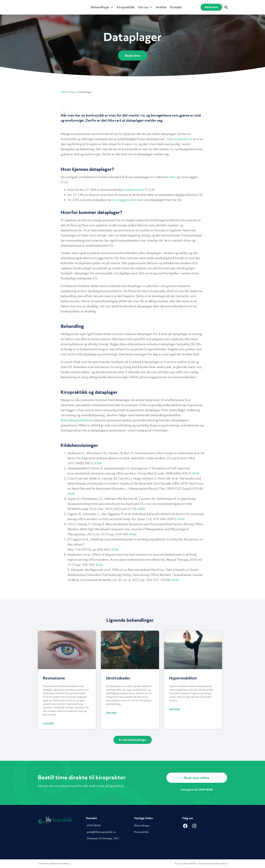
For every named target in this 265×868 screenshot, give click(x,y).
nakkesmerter (135, 190)
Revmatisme (54, 678)
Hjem (64, 92)
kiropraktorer (183, 139)
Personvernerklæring (60, 864)
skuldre (171, 177)
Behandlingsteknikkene (77, 420)
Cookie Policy (44, 864)
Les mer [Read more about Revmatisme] (48, 723)
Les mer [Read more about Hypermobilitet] (175, 709)
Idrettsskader (118, 678)
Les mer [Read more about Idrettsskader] (111, 712)
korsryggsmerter (124, 200)
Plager (73, 92)
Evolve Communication (217, 864)
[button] (102, 7)
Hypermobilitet (183, 678)
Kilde (98, 463)
